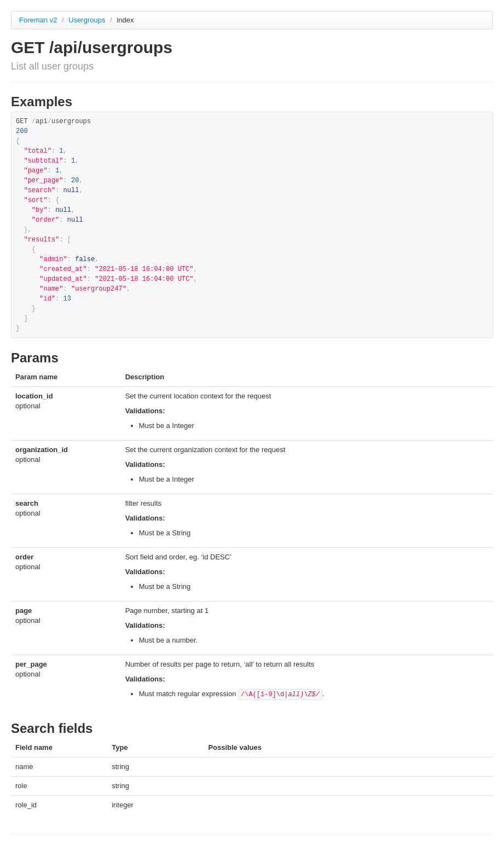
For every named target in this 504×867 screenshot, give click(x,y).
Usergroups (88, 20)
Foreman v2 (38, 20)
